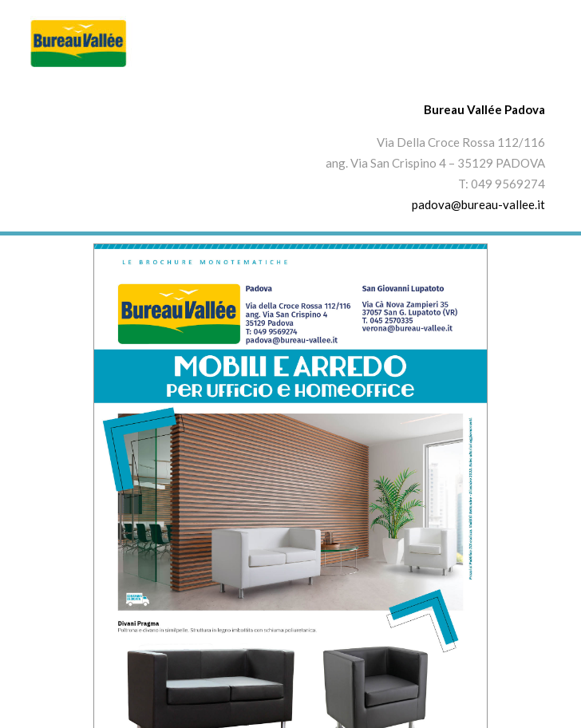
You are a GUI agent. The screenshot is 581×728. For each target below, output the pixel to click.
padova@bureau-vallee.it (478, 204)
